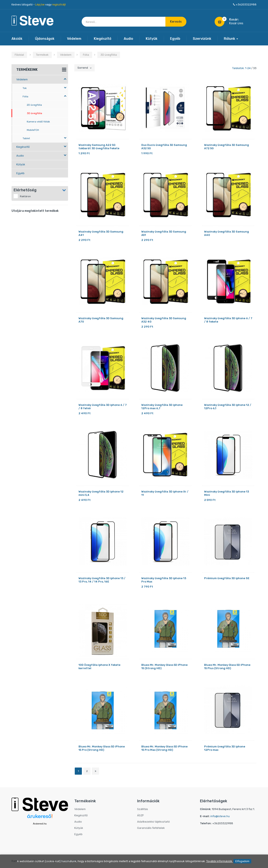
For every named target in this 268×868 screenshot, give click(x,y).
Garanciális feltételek (151, 828)
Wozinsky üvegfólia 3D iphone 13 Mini (227, 493)
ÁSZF (140, 815)
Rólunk (231, 39)
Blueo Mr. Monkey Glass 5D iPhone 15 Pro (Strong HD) (102, 748)
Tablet (44, 138)
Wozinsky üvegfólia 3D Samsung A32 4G (164, 320)
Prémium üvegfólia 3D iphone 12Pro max (225, 748)
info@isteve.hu (220, 816)
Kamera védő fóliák (38, 122)
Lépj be (40, 5)
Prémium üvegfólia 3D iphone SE (227, 578)
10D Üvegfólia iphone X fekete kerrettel (99, 667)
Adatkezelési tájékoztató (153, 822)
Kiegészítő (102, 39)
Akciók (17, 39)
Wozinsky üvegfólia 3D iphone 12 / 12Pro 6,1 (228, 407)
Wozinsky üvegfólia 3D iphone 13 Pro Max (164, 580)
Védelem (74, 39)
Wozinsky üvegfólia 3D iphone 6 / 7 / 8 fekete (228, 320)
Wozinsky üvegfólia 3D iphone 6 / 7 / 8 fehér (103, 407)
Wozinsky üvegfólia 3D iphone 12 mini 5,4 (101, 493)
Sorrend (84, 68)
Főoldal (19, 55)
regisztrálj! (59, 5)
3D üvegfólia (109, 55)
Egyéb (175, 39)
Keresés (176, 22)
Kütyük (152, 39)
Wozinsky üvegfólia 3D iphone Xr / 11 (165, 493)
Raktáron (22, 196)
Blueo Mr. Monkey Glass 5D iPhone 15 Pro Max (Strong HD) (164, 748)
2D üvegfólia (34, 105)
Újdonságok (45, 39)
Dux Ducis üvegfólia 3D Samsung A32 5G (164, 147)
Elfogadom (242, 861)
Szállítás (143, 809)
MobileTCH (33, 130)
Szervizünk (202, 39)
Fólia (86, 55)
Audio (128, 39)
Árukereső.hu (40, 824)
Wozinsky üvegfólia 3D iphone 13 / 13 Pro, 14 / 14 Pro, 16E (102, 580)
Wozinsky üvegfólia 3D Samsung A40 (227, 233)
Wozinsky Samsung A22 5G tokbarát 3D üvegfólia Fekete (99, 147)
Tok (44, 88)
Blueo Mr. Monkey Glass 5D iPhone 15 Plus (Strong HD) (227, 667)
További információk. (220, 861)
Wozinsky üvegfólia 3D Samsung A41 (101, 233)
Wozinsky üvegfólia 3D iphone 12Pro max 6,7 (162, 407)
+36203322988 (246, 5)
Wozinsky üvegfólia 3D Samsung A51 (164, 233)
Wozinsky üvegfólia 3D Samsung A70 (101, 320)
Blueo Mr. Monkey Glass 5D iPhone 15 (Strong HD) (164, 667)
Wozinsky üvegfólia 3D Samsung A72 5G (227, 147)
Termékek (42, 55)
